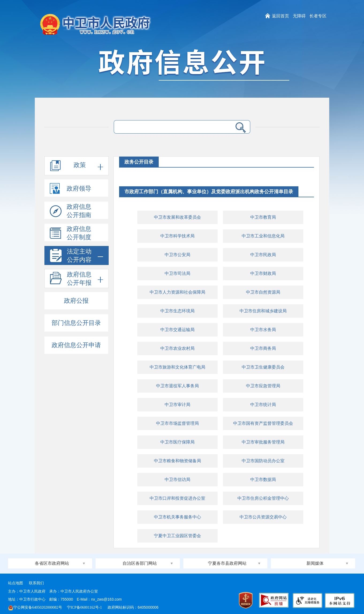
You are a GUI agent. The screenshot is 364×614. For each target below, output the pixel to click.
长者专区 (318, 16)
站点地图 (16, 583)
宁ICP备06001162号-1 (85, 607)
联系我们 (36, 583)
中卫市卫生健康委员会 (263, 367)
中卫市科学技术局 (177, 236)
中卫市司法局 (177, 273)
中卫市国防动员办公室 (263, 461)
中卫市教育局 (263, 217)
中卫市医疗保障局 (177, 442)
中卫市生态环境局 (177, 311)
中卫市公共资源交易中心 (263, 517)
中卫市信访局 (177, 480)
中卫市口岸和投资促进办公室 (177, 498)
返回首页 (280, 16)
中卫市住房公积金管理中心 (263, 498)
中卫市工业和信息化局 (263, 236)
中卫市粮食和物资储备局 (177, 461)
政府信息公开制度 (71, 233)
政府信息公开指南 (71, 211)
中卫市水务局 (263, 330)
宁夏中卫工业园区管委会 (177, 536)
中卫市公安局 (177, 255)
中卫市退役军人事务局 (177, 386)
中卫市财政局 (263, 273)
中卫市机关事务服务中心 (177, 517)
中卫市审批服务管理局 (263, 442)
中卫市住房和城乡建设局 (263, 311)
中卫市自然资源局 (263, 292)
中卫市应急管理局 (263, 386)
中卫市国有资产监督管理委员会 (263, 423)
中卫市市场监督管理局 (177, 423)
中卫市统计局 (263, 405)
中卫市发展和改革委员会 (177, 217)
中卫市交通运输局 (177, 330)
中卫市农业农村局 (177, 348)
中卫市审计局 (177, 405)
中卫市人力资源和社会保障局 (177, 292)
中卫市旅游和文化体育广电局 (177, 367)
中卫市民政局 (263, 255)
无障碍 (299, 16)
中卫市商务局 (263, 348)
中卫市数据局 (263, 480)
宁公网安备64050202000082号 (35, 607)
